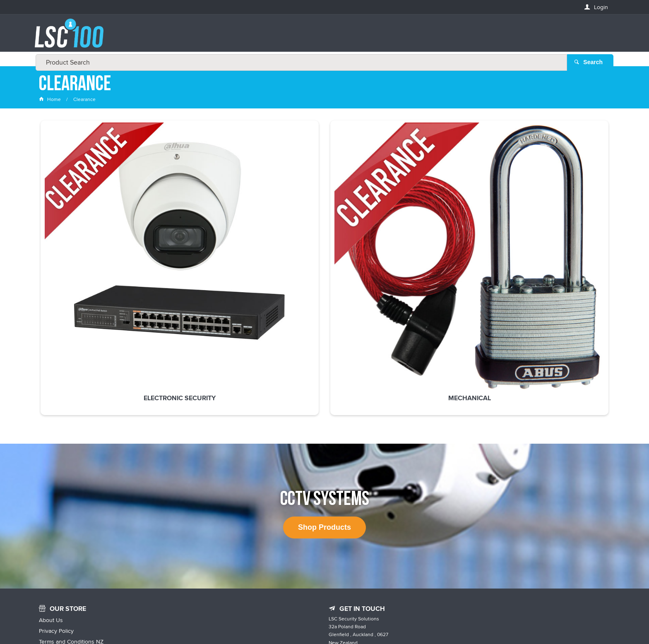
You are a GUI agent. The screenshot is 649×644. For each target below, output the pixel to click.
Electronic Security (93, 230)
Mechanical (209, 230)
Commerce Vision (399, 620)
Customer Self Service (342, 620)
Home (50, 101)
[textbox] (322, 37)
